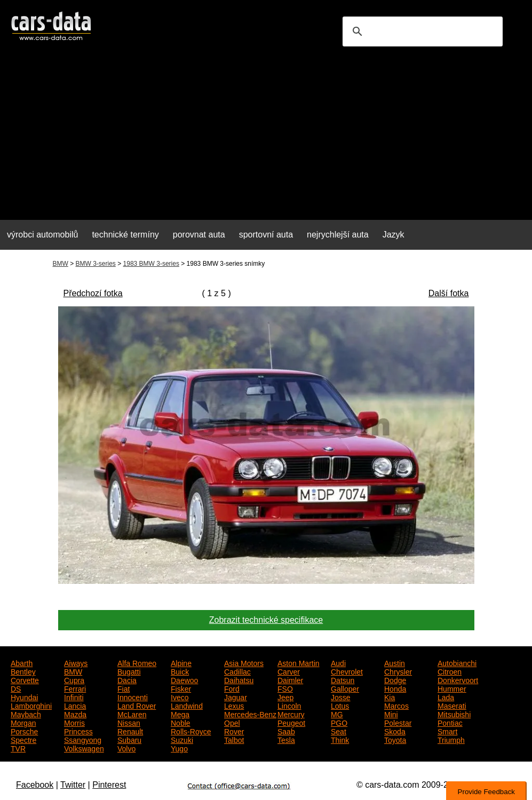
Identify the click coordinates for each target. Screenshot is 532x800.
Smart (447, 731)
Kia (390, 696)
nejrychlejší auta (338, 235)
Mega (180, 714)
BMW (61, 264)
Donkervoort (458, 679)
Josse (341, 696)
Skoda (395, 731)
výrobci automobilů (42, 235)
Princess (78, 731)
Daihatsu (239, 679)
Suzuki (182, 739)
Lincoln (289, 705)
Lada (446, 696)
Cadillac (237, 671)
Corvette (25, 679)
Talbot (234, 739)
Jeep (285, 696)
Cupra (74, 679)
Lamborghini (31, 705)
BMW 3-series (96, 264)
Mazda (75, 714)
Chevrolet (347, 671)
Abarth (22, 662)
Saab (286, 731)
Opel (232, 722)
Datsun (343, 679)
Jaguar (236, 696)
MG (337, 714)
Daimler (290, 679)
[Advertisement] (266, 137)
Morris (74, 722)
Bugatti (129, 671)
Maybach (26, 714)
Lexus (234, 705)
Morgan (23, 722)
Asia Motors (244, 662)
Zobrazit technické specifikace (266, 620)
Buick (180, 671)
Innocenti (133, 696)
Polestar (398, 722)
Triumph (451, 739)
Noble (181, 722)
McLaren (132, 714)
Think (340, 739)
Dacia (127, 679)
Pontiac (450, 722)
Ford (232, 688)
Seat (339, 731)
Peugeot (291, 722)
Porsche (24, 731)
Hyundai (24, 696)
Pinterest (109, 785)
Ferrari (75, 688)
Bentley (23, 671)
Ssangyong (83, 739)
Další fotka (449, 293)
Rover (234, 731)
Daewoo (184, 679)
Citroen (450, 671)
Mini (391, 714)
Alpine (181, 662)
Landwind (187, 705)
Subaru (129, 739)
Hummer (452, 688)
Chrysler (398, 671)
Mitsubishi (454, 714)
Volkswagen (84, 748)
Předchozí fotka (93, 293)
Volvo (126, 748)
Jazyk (394, 235)
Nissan (129, 722)
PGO (339, 722)
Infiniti (74, 696)
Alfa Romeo (137, 662)
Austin (395, 662)
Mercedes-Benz (250, 714)
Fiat (124, 688)
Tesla (286, 739)
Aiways (76, 662)
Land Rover (137, 705)
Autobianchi (457, 662)
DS (16, 688)
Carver (289, 671)
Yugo (179, 748)
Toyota (395, 739)
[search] (421, 31)
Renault (130, 731)
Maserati (452, 705)
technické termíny (125, 235)
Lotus (340, 705)
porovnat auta (199, 235)
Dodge (395, 679)
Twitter (73, 785)
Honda (395, 688)
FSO (285, 688)
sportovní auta (266, 235)
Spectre (23, 739)
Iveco (180, 696)
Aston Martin (299, 662)
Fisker (181, 688)
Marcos (396, 705)
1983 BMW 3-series (151, 264)
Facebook (35, 785)
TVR (18, 748)
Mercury (291, 714)
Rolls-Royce (191, 731)
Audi (338, 662)
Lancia (75, 705)
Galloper (345, 688)
